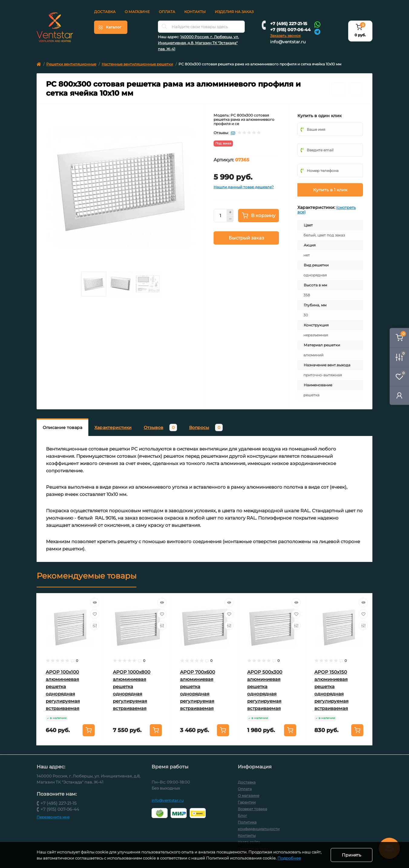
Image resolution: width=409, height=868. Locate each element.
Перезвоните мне (53, 817)
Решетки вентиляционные (71, 64)
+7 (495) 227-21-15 (289, 24)
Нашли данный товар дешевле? (244, 187)
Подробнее (289, 858)
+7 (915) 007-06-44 (290, 30)
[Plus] (230, 212)
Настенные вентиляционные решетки (137, 64)
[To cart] (89, 730)
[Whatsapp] (317, 24)
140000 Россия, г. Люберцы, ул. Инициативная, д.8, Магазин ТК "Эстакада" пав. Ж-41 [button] (198, 43)
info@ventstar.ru (288, 42)
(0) (233, 133)
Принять (352, 855)
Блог (242, 815)
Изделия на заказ (234, 12)
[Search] (165, 27)
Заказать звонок (285, 36)
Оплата (167, 12)
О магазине (137, 12)
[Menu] (111, 27)
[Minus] (230, 219)
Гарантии (247, 802)
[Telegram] (317, 31)
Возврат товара (252, 809)
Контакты (195, 12)
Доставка (105, 12)
